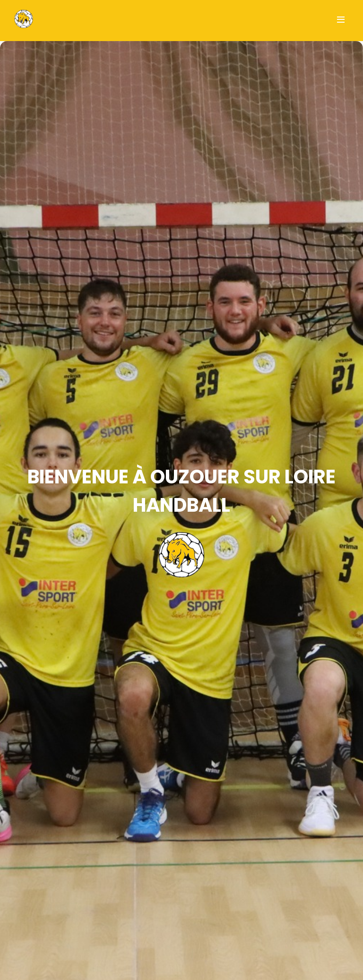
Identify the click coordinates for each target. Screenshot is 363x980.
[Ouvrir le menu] (341, 21)
